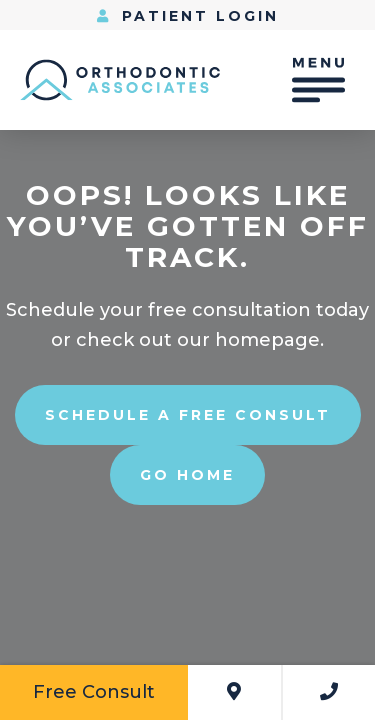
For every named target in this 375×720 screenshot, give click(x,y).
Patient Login (188, 16)
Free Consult (94, 692)
